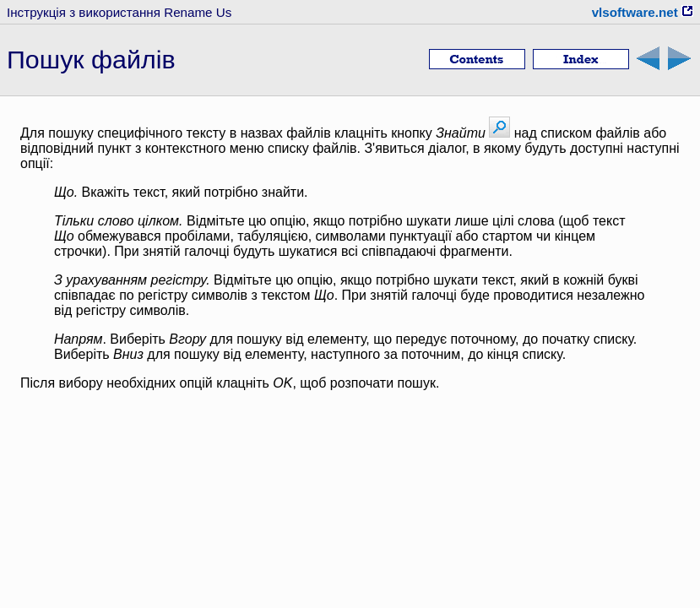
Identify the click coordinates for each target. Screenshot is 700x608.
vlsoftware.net (643, 12)
